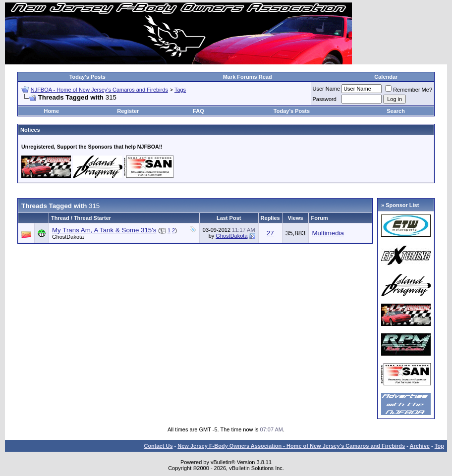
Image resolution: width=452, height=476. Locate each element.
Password (325, 99)
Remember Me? (409, 90)
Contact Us (158, 446)
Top (439, 446)
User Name (327, 89)
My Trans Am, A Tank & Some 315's (104, 230)
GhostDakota (68, 237)
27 (270, 233)
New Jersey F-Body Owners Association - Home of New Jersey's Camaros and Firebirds (291, 446)
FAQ (198, 111)
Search (396, 111)
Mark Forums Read (248, 77)
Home (51, 111)
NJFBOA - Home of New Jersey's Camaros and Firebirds (99, 90)
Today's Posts (87, 77)
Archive (420, 446)
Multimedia (328, 233)
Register (128, 111)
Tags (180, 90)
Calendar (386, 77)
